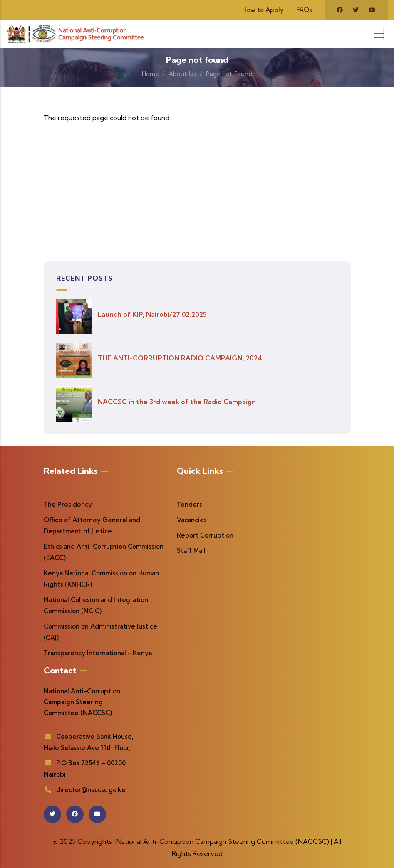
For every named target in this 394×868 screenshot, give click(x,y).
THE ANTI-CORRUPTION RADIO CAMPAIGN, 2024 (180, 358)
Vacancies (192, 520)
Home (150, 74)
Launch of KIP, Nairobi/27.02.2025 (152, 314)
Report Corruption (205, 535)
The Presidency (68, 504)
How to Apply (263, 10)
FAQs (304, 10)
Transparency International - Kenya (98, 653)
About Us (182, 74)
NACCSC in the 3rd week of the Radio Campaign (177, 402)
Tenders (190, 504)
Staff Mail (191, 551)
